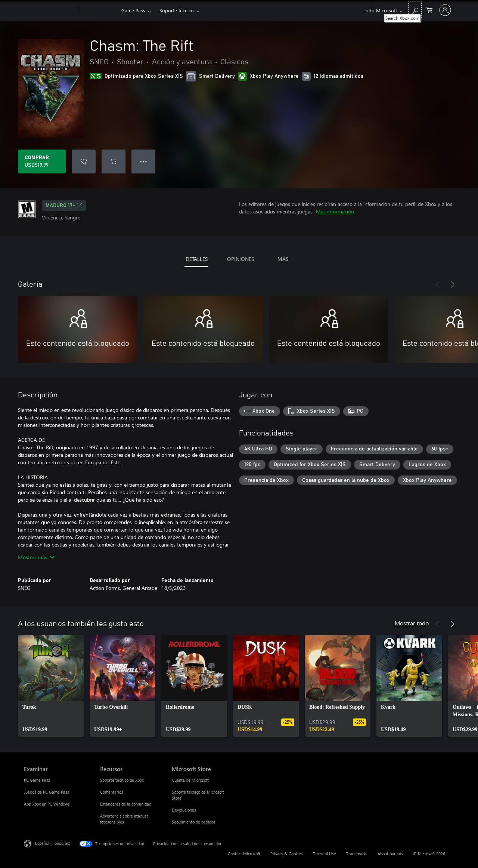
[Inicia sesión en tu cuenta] (445, 10)
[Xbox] (99, 10)
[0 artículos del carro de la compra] (429, 10)
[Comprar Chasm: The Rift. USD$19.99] (42, 161)
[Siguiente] (453, 284)
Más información (335, 211)
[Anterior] (438, 284)
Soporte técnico (177, 10)
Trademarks (357, 854)
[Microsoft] (49, 10)
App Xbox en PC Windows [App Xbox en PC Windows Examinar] (47, 804)
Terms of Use (325, 854)
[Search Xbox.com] (415, 10)
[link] (51, 686)
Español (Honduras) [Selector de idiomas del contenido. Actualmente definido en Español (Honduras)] (53, 843)
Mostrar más (36, 557)
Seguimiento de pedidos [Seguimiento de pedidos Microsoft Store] (194, 822)
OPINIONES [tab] (240, 259)
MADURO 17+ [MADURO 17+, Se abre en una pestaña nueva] (64, 206)
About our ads (390, 854)
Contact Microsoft (244, 854)
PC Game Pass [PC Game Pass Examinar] (37, 780)
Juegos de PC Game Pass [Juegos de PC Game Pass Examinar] (46, 792)
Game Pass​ (133, 10)
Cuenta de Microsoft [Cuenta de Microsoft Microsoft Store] (190, 780)
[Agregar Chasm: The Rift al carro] (114, 161)
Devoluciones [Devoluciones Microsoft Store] (184, 810)
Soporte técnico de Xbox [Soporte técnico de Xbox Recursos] (122, 780)
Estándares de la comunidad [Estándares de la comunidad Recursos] (126, 804)
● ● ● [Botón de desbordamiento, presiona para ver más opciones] (144, 161)
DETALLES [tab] (197, 259)
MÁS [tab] (283, 259)
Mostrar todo (412, 623)
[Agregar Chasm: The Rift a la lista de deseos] (84, 161)
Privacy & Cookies (287, 854)
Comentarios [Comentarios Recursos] (112, 792)
